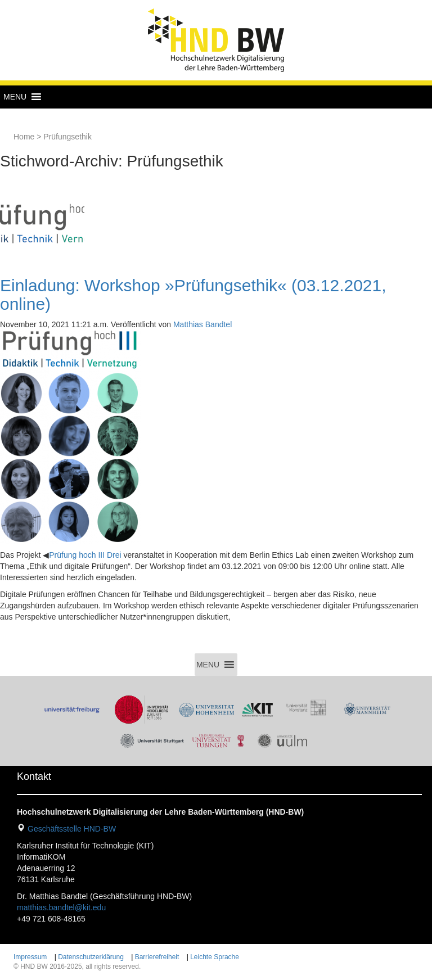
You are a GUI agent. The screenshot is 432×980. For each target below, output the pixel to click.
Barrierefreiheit (157, 957)
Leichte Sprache (215, 957)
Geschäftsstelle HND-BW (72, 829)
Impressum (30, 957)
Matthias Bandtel (202, 324)
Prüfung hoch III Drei (85, 555)
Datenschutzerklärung (91, 957)
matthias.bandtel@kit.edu (61, 907)
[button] (15, 97)
